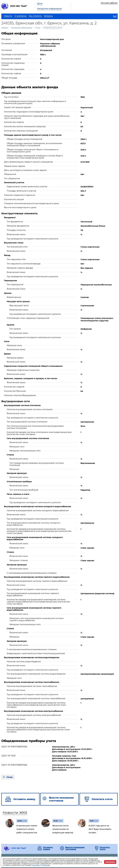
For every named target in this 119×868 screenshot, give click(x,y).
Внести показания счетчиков (75, 848)
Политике (36, 865)
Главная (5, 28)
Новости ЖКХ (15, 813)
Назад (9, 777)
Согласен (110, 862)
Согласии (46, 865)
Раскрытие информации (49, 9)
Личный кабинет (109, 3)
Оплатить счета (105, 848)
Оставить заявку (48, 848)
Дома (40, 3)
